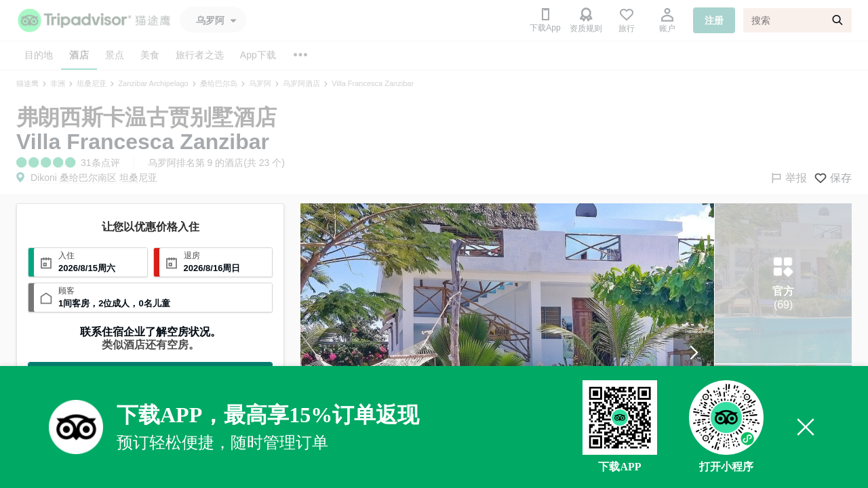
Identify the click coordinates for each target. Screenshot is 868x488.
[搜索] (797, 20)
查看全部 (151, 374)
